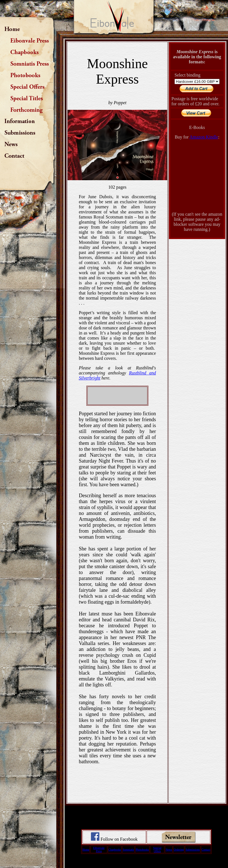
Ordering (179, 850)
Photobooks (142, 850)
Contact (206, 850)
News (169, 850)
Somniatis (128, 850)
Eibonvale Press (99, 849)
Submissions (193, 850)
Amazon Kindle (204, 137)
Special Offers (157, 849)
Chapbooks (115, 850)
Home (86, 850)
